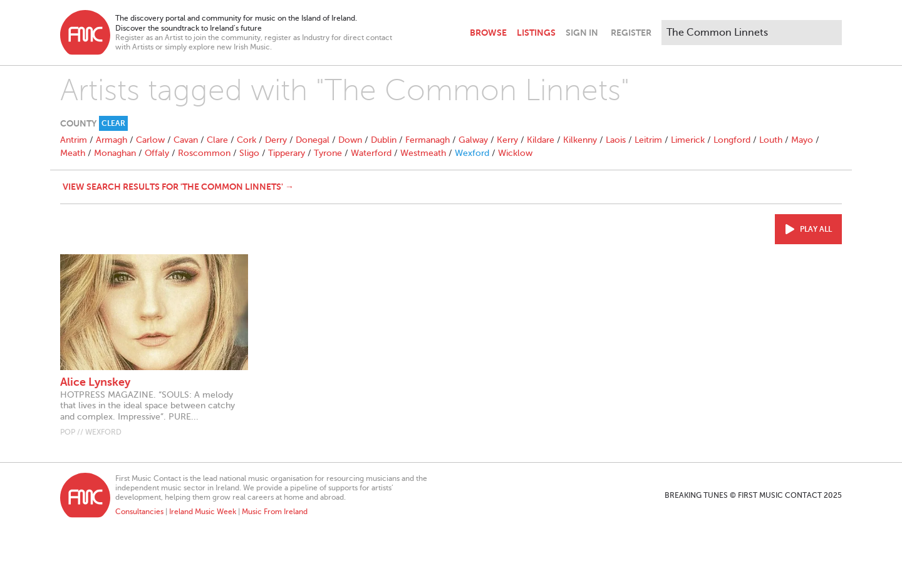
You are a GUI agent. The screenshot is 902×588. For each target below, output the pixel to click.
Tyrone (328, 153)
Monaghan (115, 153)
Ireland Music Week (203, 512)
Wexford (472, 153)
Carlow (150, 140)
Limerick (688, 140)
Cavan (186, 140)
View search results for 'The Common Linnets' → (178, 187)
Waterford (371, 153)
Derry (276, 140)
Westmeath (423, 153)
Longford (732, 140)
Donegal (313, 140)
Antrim (74, 140)
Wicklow (515, 153)
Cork (246, 140)
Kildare (541, 140)
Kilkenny (580, 140)
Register (631, 33)
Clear (113, 123)
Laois (616, 140)
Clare (217, 140)
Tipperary (287, 153)
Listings (536, 33)
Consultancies (139, 512)
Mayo (802, 140)
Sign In (582, 33)
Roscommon (204, 153)
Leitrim (648, 140)
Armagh (111, 140)
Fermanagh (428, 140)
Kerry (507, 140)
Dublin (384, 140)
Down (350, 140)
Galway (473, 140)
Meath (73, 153)
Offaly (157, 153)
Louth (771, 140)
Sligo (249, 153)
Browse (488, 33)
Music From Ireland (275, 512)
